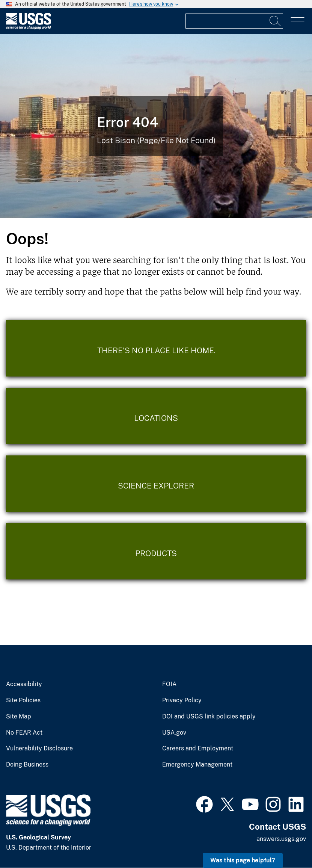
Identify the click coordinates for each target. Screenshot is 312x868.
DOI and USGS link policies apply (209, 717)
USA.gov (174, 733)
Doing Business (27, 765)
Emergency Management (197, 765)
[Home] (29, 28)
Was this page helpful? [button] (243, 860)
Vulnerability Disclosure (39, 749)
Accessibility (24, 684)
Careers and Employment (198, 749)
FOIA (169, 684)
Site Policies (23, 700)
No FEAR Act (24, 733)
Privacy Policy (182, 700)
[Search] (276, 21)
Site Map (19, 717)
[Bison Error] (156, 126)
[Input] (234, 21)
